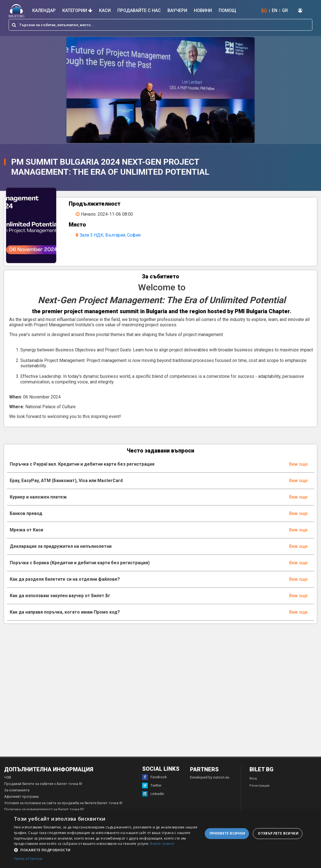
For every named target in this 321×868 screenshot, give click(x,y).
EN (275, 10)
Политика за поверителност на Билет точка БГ (44, 809)
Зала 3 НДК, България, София (110, 235)
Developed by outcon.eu (210, 777)
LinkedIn (153, 794)
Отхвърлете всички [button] (278, 833)
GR (285, 10)
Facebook (155, 777)
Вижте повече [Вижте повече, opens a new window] (162, 844)
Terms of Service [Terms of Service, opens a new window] (28, 859)
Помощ (227, 10)
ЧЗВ (8, 777)
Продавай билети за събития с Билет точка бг (43, 784)
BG (264, 10)
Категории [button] (77, 10)
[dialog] (160, 839)
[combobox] (160, 25)
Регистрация (260, 786)
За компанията (17, 790)
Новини (203, 10)
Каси (105, 10)
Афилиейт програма (21, 797)
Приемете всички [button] (227, 833)
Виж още (298, 464)
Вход (253, 778)
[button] (108, 850)
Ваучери (177, 10)
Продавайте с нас (139, 10)
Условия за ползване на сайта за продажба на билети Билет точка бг (63, 803)
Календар (44, 10)
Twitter (152, 786)
